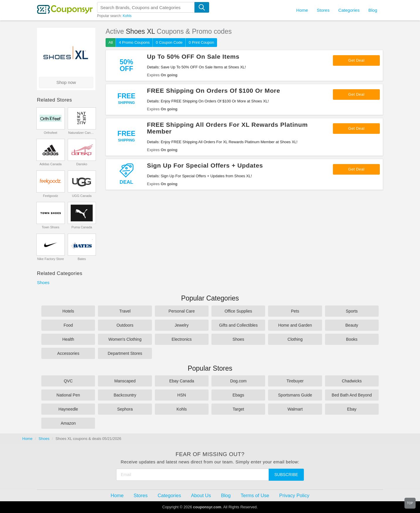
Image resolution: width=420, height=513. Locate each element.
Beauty (352, 325)
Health (68, 339)
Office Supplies (238, 311)
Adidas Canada (51, 164)
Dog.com (238, 381)
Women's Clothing (125, 339)
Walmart (295, 409)
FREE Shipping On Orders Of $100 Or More (214, 91)
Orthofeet (50, 133)
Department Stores (125, 353)
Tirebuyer (295, 381)
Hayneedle (68, 409)
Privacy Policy (294, 495)
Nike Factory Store (51, 259)
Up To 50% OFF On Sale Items (193, 56)
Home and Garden (295, 325)
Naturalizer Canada (82, 133)
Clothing (295, 339)
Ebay (352, 409)
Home (27, 439)
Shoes (43, 282)
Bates (82, 259)
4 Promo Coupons (134, 42)
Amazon (68, 423)
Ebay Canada (182, 381)
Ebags (238, 395)
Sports (352, 311)
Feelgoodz (51, 196)
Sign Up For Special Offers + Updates (205, 165)
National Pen (68, 395)
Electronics (182, 339)
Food (68, 325)
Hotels (68, 311)
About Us (201, 495)
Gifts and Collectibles (238, 325)
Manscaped (125, 381)
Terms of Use (255, 495)
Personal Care (182, 311)
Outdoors (125, 325)
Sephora (125, 409)
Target (238, 409)
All (111, 42)
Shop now (66, 82)
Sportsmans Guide (295, 395)
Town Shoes (50, 227)
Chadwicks (352, 381)
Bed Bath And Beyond (352, 395)
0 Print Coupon (201, 42)
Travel (125, 311)
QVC (68, 381)
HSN (182, 395)
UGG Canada (82, 196)
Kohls (127, 16)
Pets (295, 311)
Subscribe (286, 475)
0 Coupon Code (169, 42)
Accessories (68, 353)
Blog (373, 10)
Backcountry (125, 395)
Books (352, 339)
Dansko (82, 164)
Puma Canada (82, 227)
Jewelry (182, 325)
